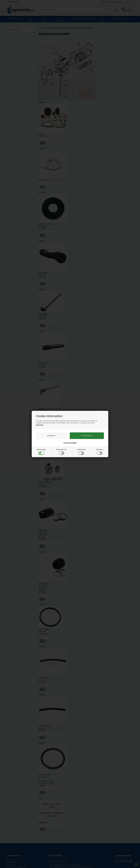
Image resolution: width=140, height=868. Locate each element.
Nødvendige (41, 452)
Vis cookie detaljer (70, 443)
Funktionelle (81, 452)
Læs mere (40, 425)
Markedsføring (61, 452)
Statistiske (100, 452)
